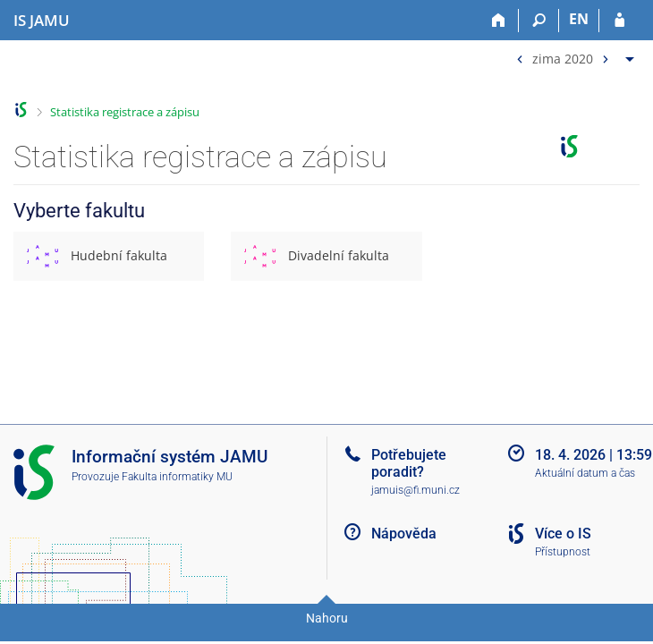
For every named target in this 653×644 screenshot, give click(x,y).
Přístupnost (563, 552)
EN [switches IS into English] (579, 19)
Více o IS (563, 534)
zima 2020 (563, 58)
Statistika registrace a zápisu (125, 112)
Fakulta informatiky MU (177, 477)
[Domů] (499, 21)
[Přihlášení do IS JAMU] (619, 21)
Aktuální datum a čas (585, 473)
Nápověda (404, 534)
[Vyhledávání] (539, 21)
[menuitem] (573, 55)
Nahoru (327, 618)
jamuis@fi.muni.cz (416, 490)
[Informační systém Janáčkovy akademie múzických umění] (42, 21)
